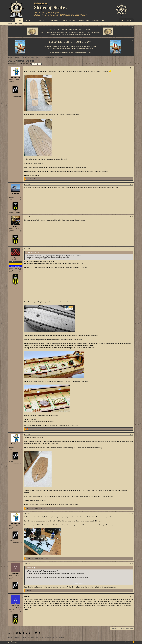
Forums (19, 20)
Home (11, 20)
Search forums (18, 23)
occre (39, 64)
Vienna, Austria (18, 286)
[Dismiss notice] (133, 28)
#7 (133, 564)
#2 (133, 184)
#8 (133, 596)
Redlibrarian (13, 64)
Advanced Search (99, 20)
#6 (133, 514)
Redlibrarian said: (32, 253)
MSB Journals (84, 20)
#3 (133, 217)
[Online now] (15, 604)
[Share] (130, 68)
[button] (35, 20)
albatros (34, 64)
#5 (133, 434)
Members (41, 20)
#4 (133, 248)
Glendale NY (19, 212)
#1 (133, 68)
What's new (29, 20)
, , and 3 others (37, 558)
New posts (10, 23)
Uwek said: (30, 568)
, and (37, 429)
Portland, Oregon (18, 97)
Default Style (12, 642)
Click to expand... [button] (79, 584)
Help (125, 642)
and (32, 179)
